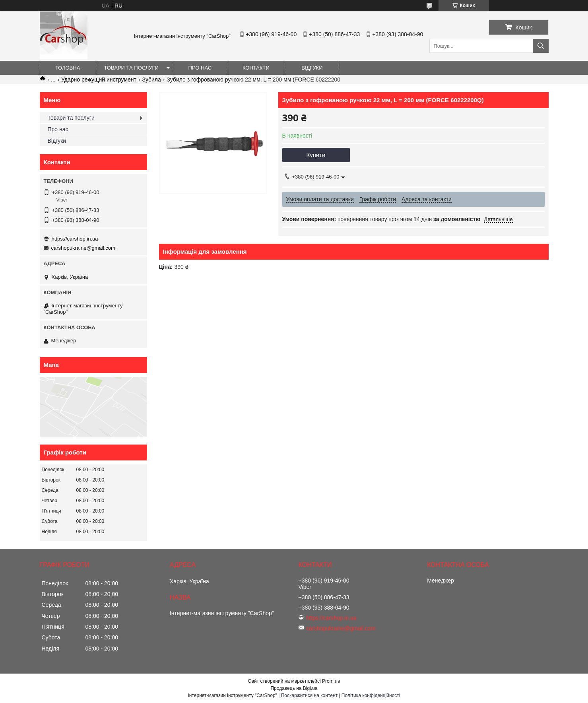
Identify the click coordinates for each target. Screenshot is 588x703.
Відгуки (312, 68)
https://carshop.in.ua (75, 239)
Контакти (256, 68)
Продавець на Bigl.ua (294, 688)
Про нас (200, 68)
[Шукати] (541, 46)
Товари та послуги (131, 68)
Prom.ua (331, 681)
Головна (68, 68)
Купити (316, 155)
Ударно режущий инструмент (99, 80)
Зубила (151, 80)
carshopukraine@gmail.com (83, 248)
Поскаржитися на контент (309, 695)
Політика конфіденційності (371, 695)
